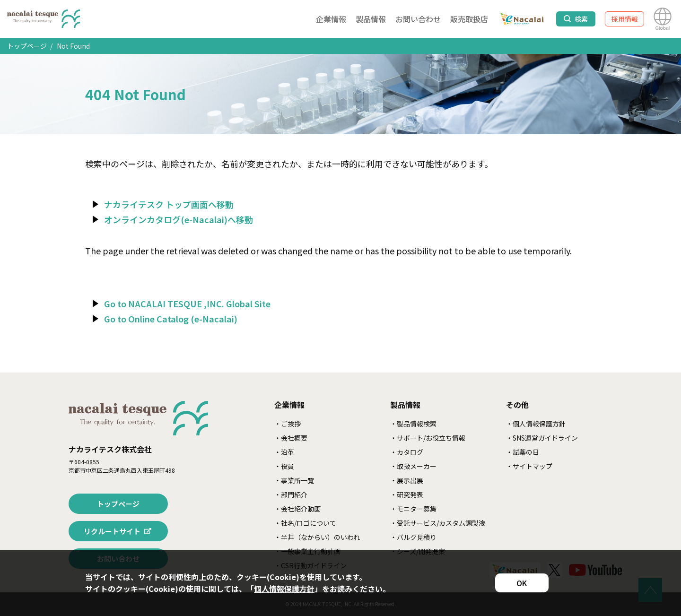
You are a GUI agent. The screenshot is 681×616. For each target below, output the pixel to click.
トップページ (27, 46)
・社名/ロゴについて (305, 523)
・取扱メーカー (413, 466)
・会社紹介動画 (297, 509)
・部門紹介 (291, 495)
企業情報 (331, 19)
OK (522, 583)
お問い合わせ (418, 19)
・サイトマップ (529, 466)
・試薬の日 (523, 452)
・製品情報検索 (413, 424)
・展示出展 (407, 480)
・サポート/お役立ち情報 (428, 438)
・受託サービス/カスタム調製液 (438, 523)
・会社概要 (291, 438)
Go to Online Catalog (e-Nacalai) (171, 319)
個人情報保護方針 (284, 589)
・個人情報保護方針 (536, 424)
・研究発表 (407, 495)
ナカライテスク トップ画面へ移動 (169, 204)
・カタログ (407, 452)
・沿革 (284, 452)
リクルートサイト (112, 531)
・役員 (284, 466)
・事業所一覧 (294, 480)
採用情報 (625, 19)
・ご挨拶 (288, 424)
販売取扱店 (469, 19)
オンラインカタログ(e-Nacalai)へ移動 (179, 219)
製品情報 (371, 19)
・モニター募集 (413, 509)
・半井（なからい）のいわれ (317, 537)
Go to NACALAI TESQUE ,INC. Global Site (187, 304)
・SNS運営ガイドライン (542, 438)
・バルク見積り (413, 537)
